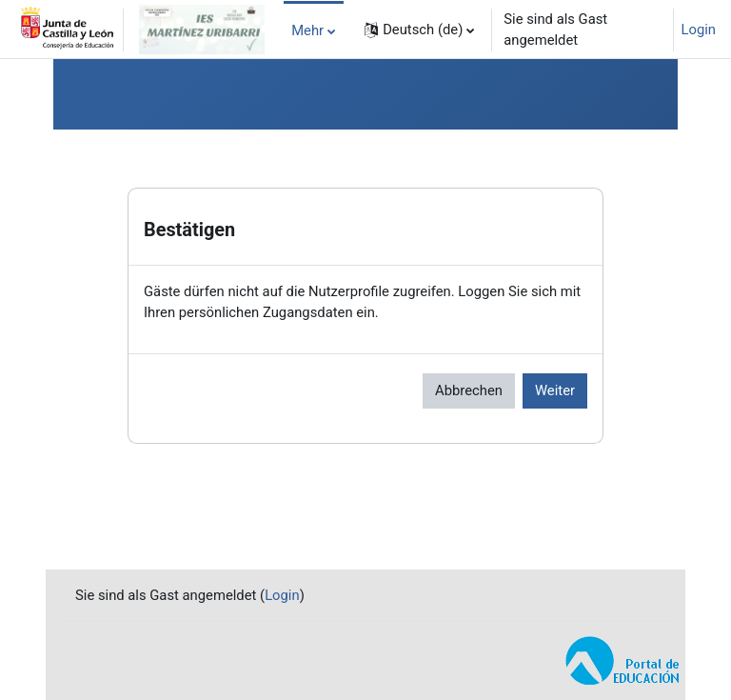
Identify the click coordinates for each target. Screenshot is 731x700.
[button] (419, 30)
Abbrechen (469, 390)
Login (699, 30)
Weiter (555, 390)
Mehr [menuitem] (307, 30)
